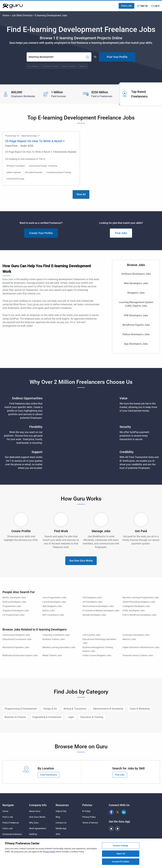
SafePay (33, 834)
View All (81, 194)
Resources (62, 805)
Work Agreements (38, 828)
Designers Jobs (136, 293)
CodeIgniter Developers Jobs (136, 606)
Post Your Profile (117, 57)
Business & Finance (15, 717)
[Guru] (13, 6)
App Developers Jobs (136, 344)
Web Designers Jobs (52, 606)
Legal (71, 717)
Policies (87, 805)
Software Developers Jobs (136, 274)
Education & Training (92, 717)
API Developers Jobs (92, 602)
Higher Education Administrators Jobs (141, 647)
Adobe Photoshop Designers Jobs (139, 602)
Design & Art (50, 709)
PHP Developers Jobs (136, 315)
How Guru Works (37, 817)
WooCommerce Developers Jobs (98, 606)
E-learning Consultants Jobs (56, 635)
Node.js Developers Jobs (14, 602)
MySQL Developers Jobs (14, 598)
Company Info (38, 805)
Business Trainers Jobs (54, 639)
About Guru (35, 811)
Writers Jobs (49, 611)
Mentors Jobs (129, 639)
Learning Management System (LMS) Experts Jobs (136, 304)
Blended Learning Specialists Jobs (59, 647)
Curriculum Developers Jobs (136, 635)
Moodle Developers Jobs (94, 615)
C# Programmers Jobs (13, 615)
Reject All (121, 854)
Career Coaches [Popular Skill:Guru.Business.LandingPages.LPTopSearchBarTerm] (69, 66)
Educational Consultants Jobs (17, 639)
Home (6, 15)
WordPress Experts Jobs (136, 325)
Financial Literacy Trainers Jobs (138, 655)
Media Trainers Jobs (52, 655)
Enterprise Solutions (12, 834)
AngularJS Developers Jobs (16, 611)
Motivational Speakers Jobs (16, 647)
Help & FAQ (61, 811)
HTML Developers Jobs (134, 611)
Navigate (8, 805)
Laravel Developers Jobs (54, 602)
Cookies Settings (121, 846)
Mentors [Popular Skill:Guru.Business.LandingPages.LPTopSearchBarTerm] (83, 66)
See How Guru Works (81, 561)
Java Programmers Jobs (54, 598)
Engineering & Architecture (47, 717)
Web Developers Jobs (136, 283)
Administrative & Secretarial (108, 709)
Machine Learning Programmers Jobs (141, 598)
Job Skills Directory (22, 15)
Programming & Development (21, 709)
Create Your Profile (41, 233)
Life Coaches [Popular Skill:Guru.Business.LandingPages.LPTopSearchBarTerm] (34, 66)
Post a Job (126, 6)
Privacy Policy (89, 817)
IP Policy (86, 811)
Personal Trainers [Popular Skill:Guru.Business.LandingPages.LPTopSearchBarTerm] (51, 66)
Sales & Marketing (140, 709)
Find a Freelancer (11, 823)
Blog (58, 817)
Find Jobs (121, 233)
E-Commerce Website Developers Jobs (101, 611)
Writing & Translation (75, 709)
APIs (58, 834)
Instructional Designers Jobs (16, 635)
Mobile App (61, 828)
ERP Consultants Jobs (53, 615)
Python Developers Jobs (136, 334)
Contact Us (61, 823)
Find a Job (8, 828)
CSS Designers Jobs (92, 598)
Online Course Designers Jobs (97, 655)
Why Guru (34, 823)
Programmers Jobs (12, 606)
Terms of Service (90, 823)
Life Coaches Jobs (91, 635)
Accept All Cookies (121, 862)
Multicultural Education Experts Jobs (20, 655)
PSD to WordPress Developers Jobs (139, 615)
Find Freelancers (49, 775)
